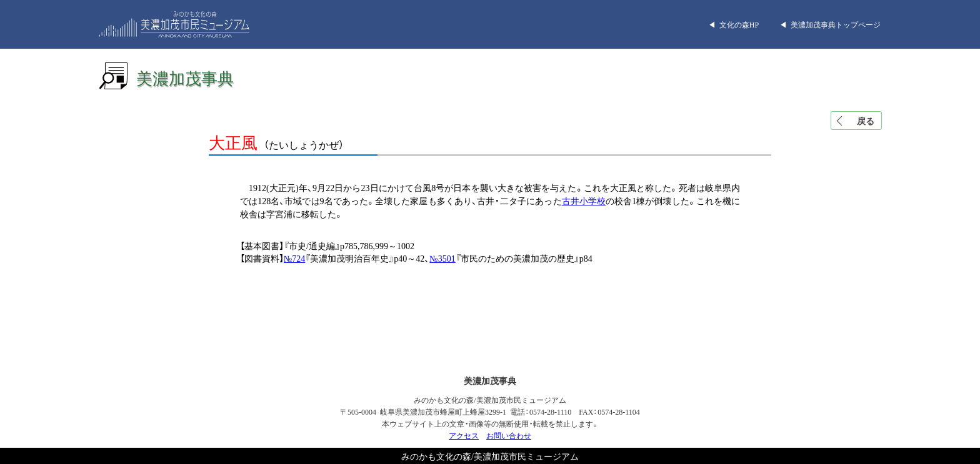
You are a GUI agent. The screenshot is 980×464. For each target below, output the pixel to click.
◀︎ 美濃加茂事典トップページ (830, 24)
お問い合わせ (509, 435)
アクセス (464, 435)
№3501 (442, 258)
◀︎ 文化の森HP (733, 24)
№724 (294, 258)
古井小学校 (584, 200)
